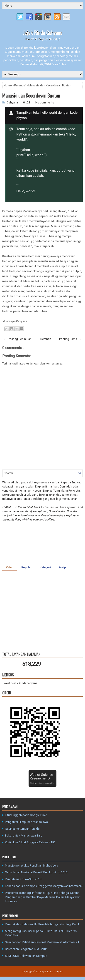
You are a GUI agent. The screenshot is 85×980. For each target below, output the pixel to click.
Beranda (46, 339)
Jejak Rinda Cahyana (42, 33)
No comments (45, 102)
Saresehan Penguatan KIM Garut (26, 949)
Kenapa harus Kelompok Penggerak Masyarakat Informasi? (44, 886)
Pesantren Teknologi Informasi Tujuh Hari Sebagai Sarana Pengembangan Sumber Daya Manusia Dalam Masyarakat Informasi (43, 897)
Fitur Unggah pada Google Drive (26, 815)
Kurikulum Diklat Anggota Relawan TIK (30, 842)
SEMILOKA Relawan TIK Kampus (26, 956)
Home (8, 85)
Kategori (45, 567)
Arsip (62, 567)
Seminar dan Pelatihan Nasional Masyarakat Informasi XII (42, 942)
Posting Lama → (70, 339)
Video (10, 567)
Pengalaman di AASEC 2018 (23, 879)
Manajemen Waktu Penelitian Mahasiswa (32, 866)
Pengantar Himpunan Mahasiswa (26, 822)
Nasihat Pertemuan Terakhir (23, 829)
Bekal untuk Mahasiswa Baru (24, 836)
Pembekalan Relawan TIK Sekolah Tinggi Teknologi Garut (42, 924)
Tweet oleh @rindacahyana (20, 683)
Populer (26, 567)
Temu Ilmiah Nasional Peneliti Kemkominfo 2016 (36, 872)
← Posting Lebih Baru (18, 339)
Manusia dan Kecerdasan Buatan (31, 95)
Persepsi (20, 85)
